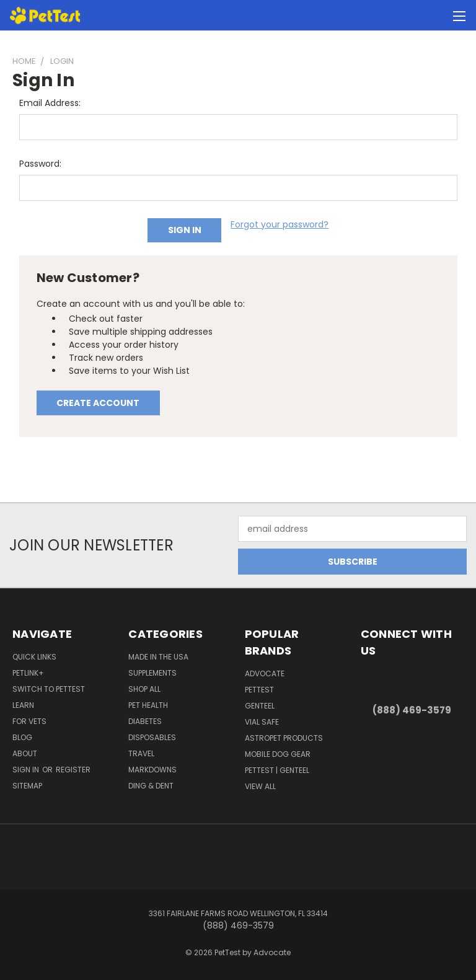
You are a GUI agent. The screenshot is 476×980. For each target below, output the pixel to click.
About (25, 753)
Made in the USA (158, 657)
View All (260, 786)
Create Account (98, 403)
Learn (23, 705)
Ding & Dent (151, 786)
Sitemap (27, 786)
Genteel (260, 706)
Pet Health (148, 705)
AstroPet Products (284, 738)
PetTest (259, 690)
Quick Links (34, 657)
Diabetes (145, 721)
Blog (22, 737)
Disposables (152, 737)
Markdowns (152, 770)
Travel (141, 753)
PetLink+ (28, 673)
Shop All (144, 689)
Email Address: (50, 103)
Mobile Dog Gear (278, 754)
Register (73, 770)
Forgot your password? (280, 224)
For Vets (29, 721)
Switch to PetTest (49, 689)
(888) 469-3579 (412, 710)
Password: (40, 164)
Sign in (27, 770)
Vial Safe (262, 722)
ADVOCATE (265, 673)
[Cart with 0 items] (436, 15)
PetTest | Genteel (277, 770)
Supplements (152, 673)
